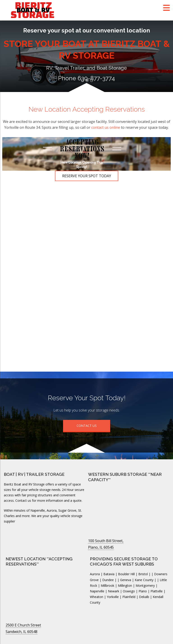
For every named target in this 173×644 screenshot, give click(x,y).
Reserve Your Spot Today (87, 176)
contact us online (106, 127)
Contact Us (87, 426)
